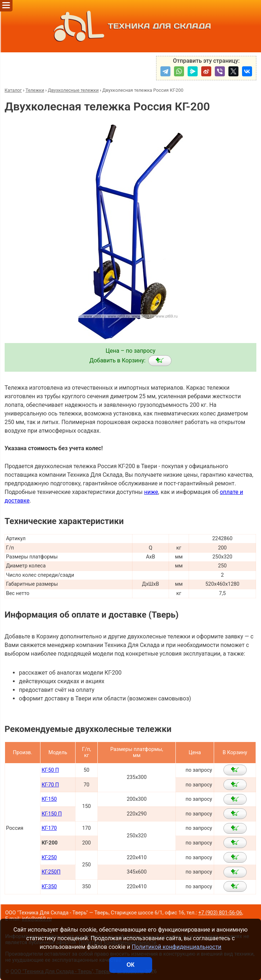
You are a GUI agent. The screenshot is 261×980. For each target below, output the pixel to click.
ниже (151, 492)
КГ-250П (51, 872)
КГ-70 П (50, 785)
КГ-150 (49, 799)
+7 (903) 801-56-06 (220, 913)
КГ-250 (49, 858)
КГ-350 (49, 887)
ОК (130, 965)
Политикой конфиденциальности (177, 947)
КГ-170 (49, 828)
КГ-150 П (52, 814)
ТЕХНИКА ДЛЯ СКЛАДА (130, 26)
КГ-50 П (50, 770)
